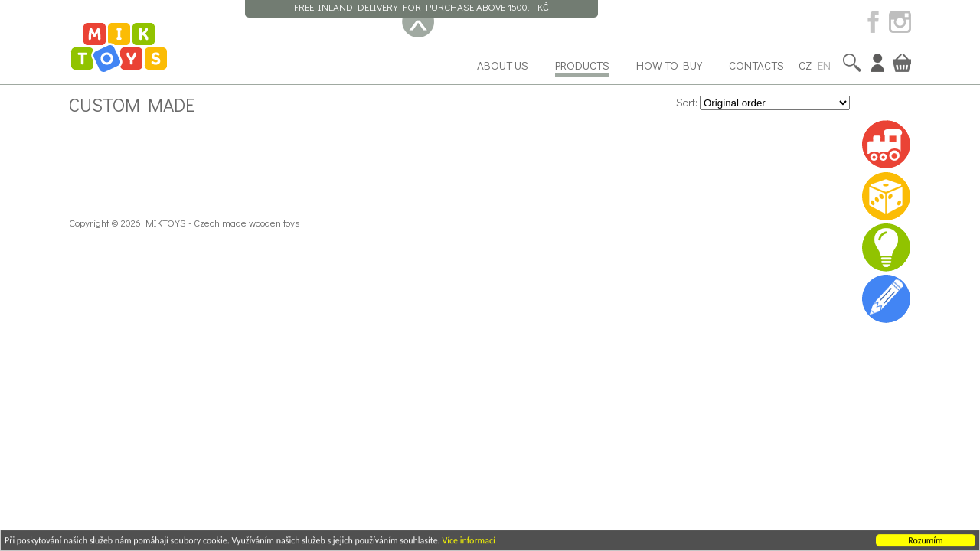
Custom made (132, 104)
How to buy (669, 65)
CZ (805, 65)
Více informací (468, 541)
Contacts (756, 65)
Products (582, 65)
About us (503, 65)
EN (824, 65)
